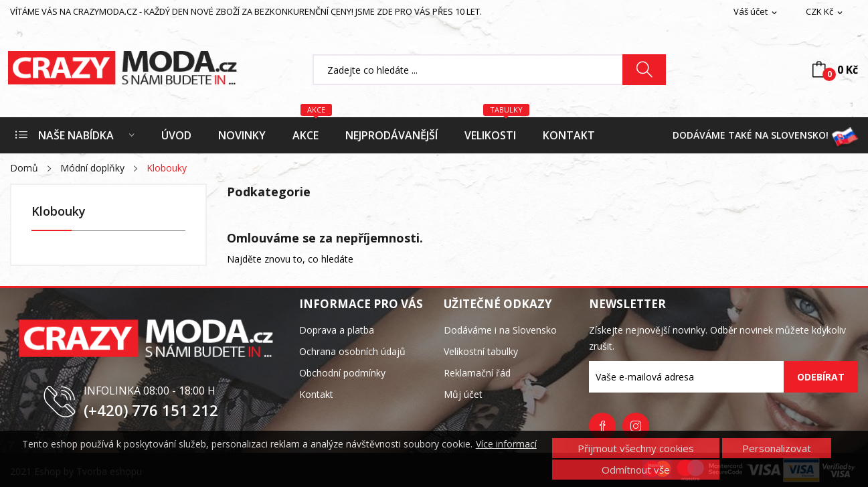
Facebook (602, 426)
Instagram (636, 426)
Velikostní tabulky (481, 351)
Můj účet (463, 394)
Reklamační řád (477, 373)
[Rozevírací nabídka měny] (825, 12)
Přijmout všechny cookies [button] (636, 448)
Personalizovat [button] (777, 448)
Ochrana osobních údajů (352, 351)
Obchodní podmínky (342, 373)
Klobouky (59, 212)
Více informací (506, 444)
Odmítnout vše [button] (636, 470)
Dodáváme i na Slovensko (500, 330)
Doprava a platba (337, 330)
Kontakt (316, 394)
